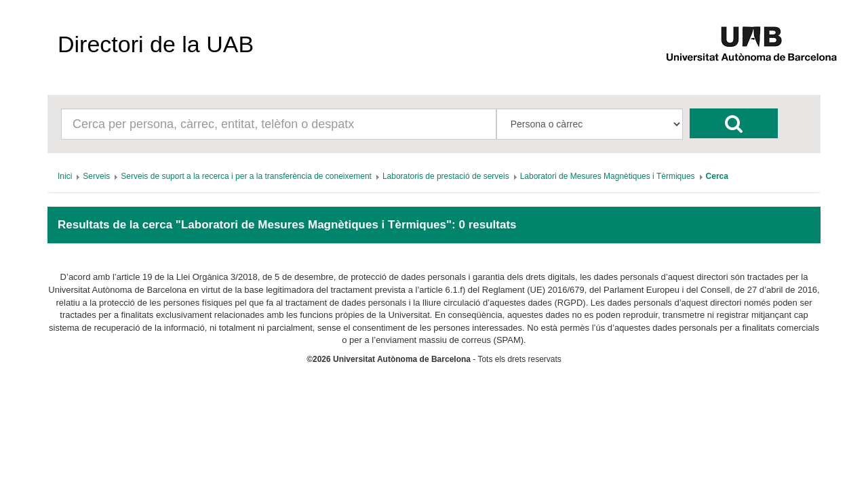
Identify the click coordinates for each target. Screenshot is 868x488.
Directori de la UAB (156, 44)
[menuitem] (65, 176)
